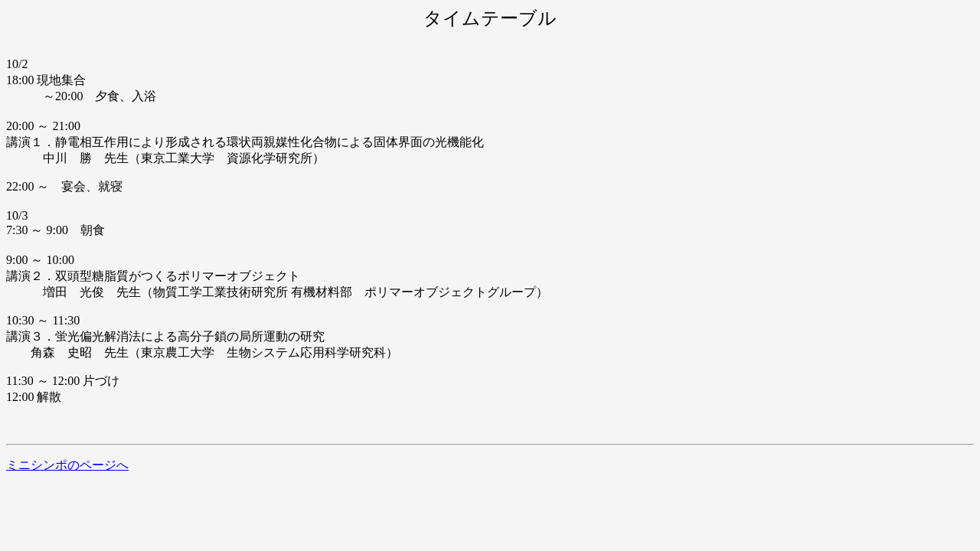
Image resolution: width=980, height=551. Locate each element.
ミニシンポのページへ (67, 465)
